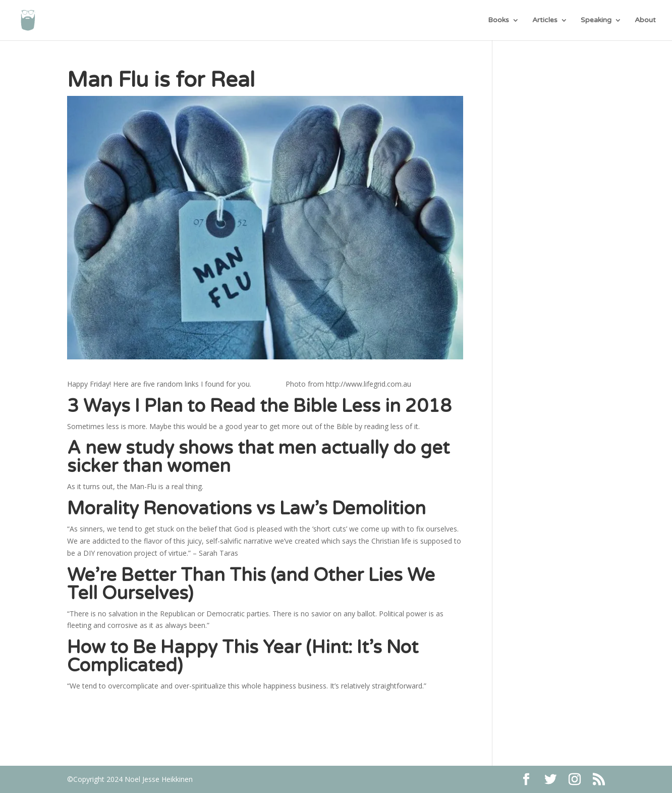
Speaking (596, 20)
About (645, 20)
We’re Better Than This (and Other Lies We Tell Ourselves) (251, 584)
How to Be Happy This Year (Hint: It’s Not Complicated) (243, 656)
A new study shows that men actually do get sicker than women (258, 457)
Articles (545, 20)
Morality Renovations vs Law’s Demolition (246, 509)
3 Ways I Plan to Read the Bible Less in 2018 (259, 406)
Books (498, 20)
